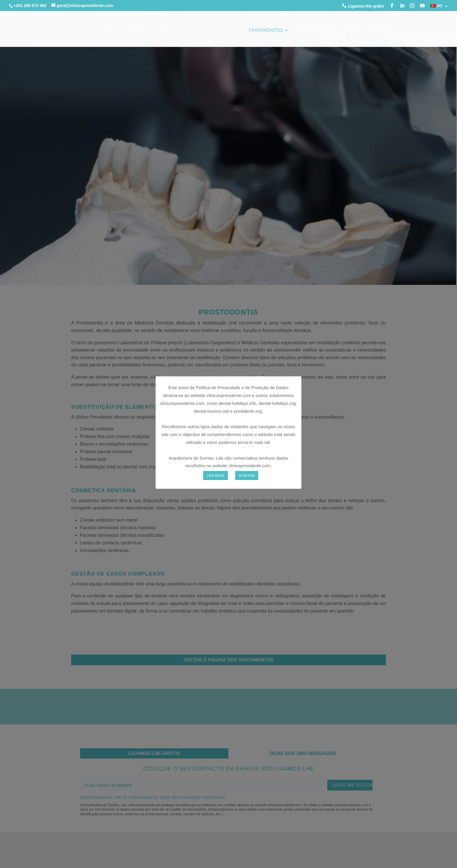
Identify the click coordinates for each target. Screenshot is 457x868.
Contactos (379, 31)
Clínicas (136, 31)
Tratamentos (266, 31)
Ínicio (111, 31)
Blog (351, 31)
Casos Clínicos (316, 31)
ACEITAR (247, 476)
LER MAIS (216, 476)
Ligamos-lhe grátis (363, 6)
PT (436, 6)
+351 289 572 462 (30, 6)
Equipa (169, 31)
